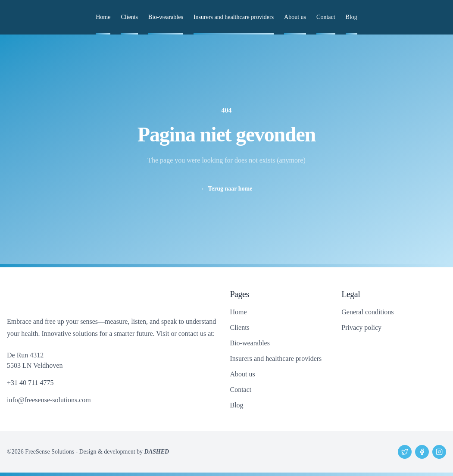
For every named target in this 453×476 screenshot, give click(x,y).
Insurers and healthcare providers (234, 17)
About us (295, 17)
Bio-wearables (166, 17)
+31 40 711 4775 (30, 383)
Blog (351, 17)
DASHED (157, 452)
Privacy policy (361, 327)
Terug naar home (227, 189)
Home (103, 17)
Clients (129, 17)
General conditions (367, 312)
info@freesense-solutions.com (49, 400)
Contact (326, 17)
